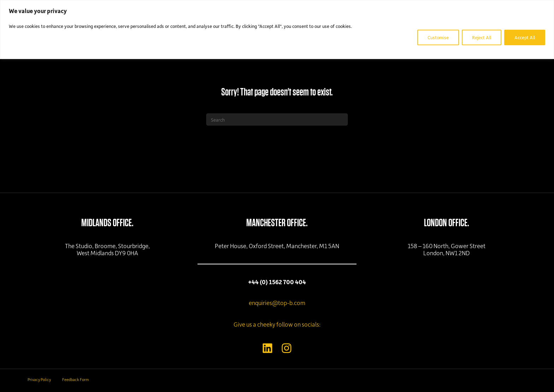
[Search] (277, 119)
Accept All (525, 37)
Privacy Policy (39, 379)
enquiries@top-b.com (277, 303)
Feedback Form (75, 379)
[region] (277, 30)
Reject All (482, 37)
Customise (438, 37)
